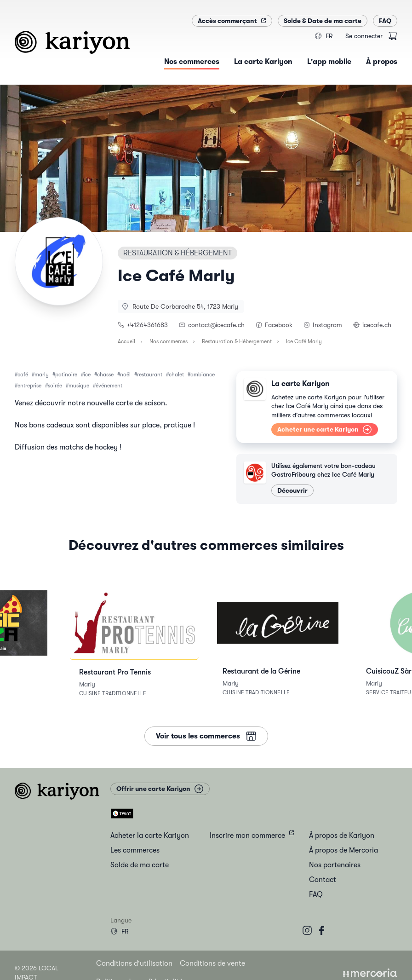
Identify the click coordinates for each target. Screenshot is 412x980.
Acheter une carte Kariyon (325, 429)
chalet (176, 375)
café (23, 375)
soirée (55, 386)
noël (125, 375)
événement (109, 386)
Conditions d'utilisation (134, 963)
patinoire (66, 375)
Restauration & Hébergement (237, 341)
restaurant (150, 375)
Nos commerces (169, 341)
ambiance (203, 375)
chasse (105, 375)
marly (42, 375)
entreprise (29, 386)
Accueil (126, 341)
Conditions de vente (212, 963)
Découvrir (292, 490)
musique (79, 386)
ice (87, 375)
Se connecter (364, 36)
